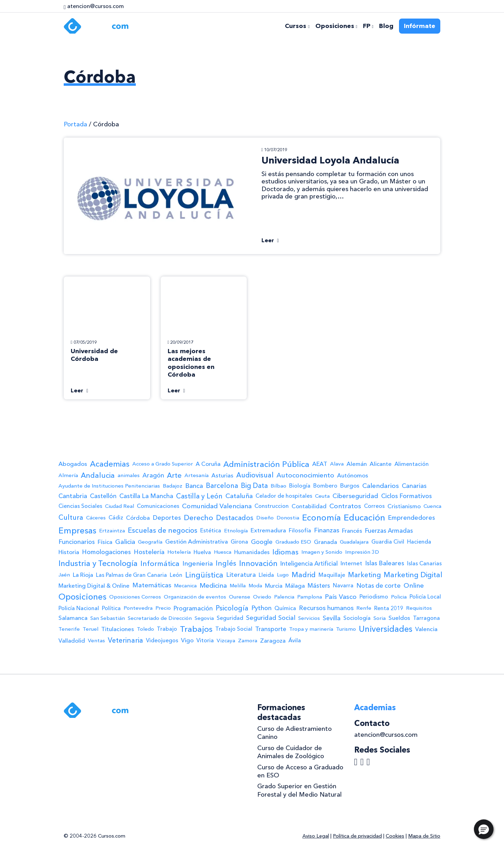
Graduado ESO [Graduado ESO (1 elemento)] (293, 542)
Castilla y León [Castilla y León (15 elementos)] (199, 496)
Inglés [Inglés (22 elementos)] (226, 563)
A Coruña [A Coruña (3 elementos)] (208, 464)
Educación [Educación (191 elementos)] (364, 517)
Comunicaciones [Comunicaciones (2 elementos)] (158, 506)
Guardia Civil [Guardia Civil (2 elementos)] (388, 542)
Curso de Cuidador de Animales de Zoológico (291, 752)
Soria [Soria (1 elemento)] (380, 618)
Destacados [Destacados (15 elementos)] (235, 518)
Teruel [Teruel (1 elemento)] (90, 629)
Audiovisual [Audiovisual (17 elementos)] (255, 475)
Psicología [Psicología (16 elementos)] (232, 608)
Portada (75, 124)
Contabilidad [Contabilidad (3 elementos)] (309, 506)
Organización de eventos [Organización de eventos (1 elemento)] (195, 597)
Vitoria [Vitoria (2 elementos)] (205, 640)
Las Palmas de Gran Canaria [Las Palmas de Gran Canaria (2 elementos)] (131, 575)
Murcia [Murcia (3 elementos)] (274, 586)
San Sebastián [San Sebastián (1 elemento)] (108, 618)
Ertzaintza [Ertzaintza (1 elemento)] (112, 531)
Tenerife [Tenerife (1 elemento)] (69, 629)
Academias (375, 707)
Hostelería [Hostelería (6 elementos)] (149, 552)
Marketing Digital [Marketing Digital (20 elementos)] (413, 575)
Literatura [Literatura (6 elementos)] (241, 575)
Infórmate (420, 26)
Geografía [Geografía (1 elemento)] (150, 542)
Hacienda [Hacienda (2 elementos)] (419, 542)
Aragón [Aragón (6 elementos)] (153, 475)
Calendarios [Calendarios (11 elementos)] (381, 486)
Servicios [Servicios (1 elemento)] (309, 618)
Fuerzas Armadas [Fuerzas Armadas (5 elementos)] (389, 530)
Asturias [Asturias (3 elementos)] (222, 475)
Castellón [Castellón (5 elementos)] (103, 496)
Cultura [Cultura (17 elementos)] (71, 517)
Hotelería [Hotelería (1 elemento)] (179, 552)
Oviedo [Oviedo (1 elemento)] (262, 597)
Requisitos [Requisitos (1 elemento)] (419, 608)
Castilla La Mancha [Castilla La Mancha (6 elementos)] (146, 496)
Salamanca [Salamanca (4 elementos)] (73, 618)
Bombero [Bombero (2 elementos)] (325, 486)
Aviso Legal (316, 836)
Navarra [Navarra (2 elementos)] (343, 585)
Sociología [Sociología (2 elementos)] (357, 618)
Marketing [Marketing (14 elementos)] (364, 575)
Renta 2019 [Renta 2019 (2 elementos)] (389, 608)
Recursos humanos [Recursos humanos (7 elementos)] (326, 608)
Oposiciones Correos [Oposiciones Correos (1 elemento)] (135, 597)
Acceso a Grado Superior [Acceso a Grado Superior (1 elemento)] (163, 464)
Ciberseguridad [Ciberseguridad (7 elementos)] (355, 496)
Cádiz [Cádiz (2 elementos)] (116, 518)
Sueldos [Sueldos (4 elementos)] (399, 618)
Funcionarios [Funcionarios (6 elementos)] (77, 542)
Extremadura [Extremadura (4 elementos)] (268, 530)
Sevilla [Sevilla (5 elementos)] (332, 618)
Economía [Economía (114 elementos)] (321, 518)
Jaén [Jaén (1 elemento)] (64, 575)
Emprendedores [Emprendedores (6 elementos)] (411, 518)
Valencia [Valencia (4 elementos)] (426, 629)
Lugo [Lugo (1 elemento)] (283, 575)
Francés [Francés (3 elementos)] (352, 531)
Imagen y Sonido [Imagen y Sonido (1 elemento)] (322, 552)
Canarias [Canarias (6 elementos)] (414, 486)
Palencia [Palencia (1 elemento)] (284, 597)
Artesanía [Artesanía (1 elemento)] (197, 475)
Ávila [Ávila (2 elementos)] (295, 640)
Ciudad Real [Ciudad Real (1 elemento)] (120, 506)
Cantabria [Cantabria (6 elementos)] (73, 496)
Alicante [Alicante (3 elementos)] (381, 464)
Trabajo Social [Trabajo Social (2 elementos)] (234, 629)
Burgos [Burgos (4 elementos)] (350, 485)
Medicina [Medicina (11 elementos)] (213, 585)
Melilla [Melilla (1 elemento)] (238, 586)
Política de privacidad (357, 836)
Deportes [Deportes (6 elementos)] (167, 518)
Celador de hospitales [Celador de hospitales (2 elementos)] (284, 496)
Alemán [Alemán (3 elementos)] (357, 464)
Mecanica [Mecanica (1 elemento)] (185, 586)
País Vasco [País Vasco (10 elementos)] (341, 597)
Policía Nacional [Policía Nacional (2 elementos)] (79, 608)
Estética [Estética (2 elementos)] (211, 530)
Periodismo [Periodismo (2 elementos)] (374, 597)
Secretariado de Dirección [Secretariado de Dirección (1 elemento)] (160, 618)
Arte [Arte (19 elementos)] (174, 475)
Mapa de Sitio (424, 836)
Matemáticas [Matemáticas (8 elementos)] (152, 585)
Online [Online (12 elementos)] (414, 585)
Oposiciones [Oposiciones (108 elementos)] (82, 597)
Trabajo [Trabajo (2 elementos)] (167, 629)
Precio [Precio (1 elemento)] (163, 608)
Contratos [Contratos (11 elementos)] (345, 506)
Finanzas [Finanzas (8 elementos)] (327, 530)
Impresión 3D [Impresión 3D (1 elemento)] (362, 552)
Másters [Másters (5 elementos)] (319, 585)
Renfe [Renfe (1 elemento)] (364, 608)
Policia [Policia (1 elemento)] (399, 597)
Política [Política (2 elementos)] (111, 608)
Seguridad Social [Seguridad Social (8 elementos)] (271, 618)
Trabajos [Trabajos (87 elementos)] (196, 629)
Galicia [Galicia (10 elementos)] (125, 542)
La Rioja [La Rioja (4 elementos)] (83, 575)
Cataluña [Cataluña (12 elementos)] (239, 496)
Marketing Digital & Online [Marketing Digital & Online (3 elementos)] (94, 586)
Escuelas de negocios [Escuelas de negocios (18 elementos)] (163, 530)
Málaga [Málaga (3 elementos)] (295, 586)
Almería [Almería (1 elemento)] (68, 475)
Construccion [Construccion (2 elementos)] (272, 506)
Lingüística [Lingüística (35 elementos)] (204, 575)
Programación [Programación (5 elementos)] (193, 608)
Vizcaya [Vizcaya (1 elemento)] (226, 641)
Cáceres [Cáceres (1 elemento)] (96, 518)
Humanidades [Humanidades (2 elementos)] (252, 552)
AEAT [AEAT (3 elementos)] (320, 464)
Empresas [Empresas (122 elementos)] (77, 530)
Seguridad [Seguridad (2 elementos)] (230, 618)
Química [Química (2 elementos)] (285, 608)
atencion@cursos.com (386, 735)
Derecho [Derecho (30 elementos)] (198, 518)
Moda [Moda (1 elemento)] (255, 586)
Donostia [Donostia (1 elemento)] (288, 518)
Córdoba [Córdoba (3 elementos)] (138, 518)
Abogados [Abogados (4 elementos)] (73, 464)
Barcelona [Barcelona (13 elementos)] (222, 486)
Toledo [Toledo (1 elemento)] (145, 629)
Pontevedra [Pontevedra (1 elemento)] (138, 608)
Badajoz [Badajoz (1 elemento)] (173, 486)
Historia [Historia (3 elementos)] (69, 552)
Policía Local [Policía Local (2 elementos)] (425, 597)
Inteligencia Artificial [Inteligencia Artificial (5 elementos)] (309, 563)
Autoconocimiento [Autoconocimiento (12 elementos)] (305, 475)
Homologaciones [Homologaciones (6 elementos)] (106, 552)
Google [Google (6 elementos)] (262, 542)
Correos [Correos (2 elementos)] (374, 506)
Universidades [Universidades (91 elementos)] (386, 629)
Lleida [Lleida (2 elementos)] (266, 575)
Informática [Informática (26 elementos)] (160, 563)
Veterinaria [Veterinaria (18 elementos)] (125, 640)
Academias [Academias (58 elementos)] (110, 464)
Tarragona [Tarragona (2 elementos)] (426, 618)
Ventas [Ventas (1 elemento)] (96, 641)
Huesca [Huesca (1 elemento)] (223, 552)
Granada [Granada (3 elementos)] (325, 542)
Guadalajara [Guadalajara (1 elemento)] (354, 542)
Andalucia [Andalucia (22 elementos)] (98, 475)
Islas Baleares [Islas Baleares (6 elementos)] (385, 563)
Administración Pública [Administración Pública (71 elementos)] (266, 464)
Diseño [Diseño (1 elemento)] (265, 518)
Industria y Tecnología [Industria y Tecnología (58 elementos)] (98, 563)
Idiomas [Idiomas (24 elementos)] (285, 552)
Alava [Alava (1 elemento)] (337, 464)
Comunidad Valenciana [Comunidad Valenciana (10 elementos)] (217, 506)
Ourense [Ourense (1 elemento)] (240, 597)
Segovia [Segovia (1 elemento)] (204, 618)
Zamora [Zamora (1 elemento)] (248, 641)
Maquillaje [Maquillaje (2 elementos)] (332, 575)
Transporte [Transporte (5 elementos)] (271, 629)
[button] (484, 829)
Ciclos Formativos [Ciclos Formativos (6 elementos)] (407, 496)
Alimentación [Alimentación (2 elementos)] (412, 464)
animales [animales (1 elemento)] (129, 475)
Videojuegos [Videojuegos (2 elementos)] (162, 640)
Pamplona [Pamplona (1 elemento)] (310, 597)
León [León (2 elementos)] (176, 575)
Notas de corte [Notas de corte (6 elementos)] (379, 585)
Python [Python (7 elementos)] (261, 608)
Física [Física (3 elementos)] (105, 542)
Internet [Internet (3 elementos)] (351, 563)
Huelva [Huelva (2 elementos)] (202, 552)
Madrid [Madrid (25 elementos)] (304, 575)
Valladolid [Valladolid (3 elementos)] (72, 641)
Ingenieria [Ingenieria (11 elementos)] (198, 563)
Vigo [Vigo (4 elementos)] (187, 640)
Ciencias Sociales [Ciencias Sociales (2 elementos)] (80, 506)
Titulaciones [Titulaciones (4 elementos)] (118, 629)
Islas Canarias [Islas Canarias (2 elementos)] (424, 563)
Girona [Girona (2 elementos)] (239, 542)
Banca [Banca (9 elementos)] (194, 486)
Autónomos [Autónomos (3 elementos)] (353, 475)
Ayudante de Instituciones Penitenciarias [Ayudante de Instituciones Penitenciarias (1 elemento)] (109, 486)
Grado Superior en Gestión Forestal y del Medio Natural (299, 790)
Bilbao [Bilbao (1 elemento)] (278, 486)
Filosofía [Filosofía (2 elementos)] (300, 530)
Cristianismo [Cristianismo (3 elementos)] (404, 506)
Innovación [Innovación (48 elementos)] (258, 563)
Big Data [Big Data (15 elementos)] (254, 485)
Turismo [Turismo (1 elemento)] (346, 629)
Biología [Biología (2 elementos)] (300, 486)
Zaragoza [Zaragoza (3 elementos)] (273, 641)
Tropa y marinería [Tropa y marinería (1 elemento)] (311, 629)
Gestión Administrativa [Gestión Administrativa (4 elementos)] (197, 541)
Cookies (395, 836)
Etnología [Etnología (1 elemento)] (236, 531)
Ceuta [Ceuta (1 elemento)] (322, 496)
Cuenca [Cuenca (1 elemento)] (432, 506)
